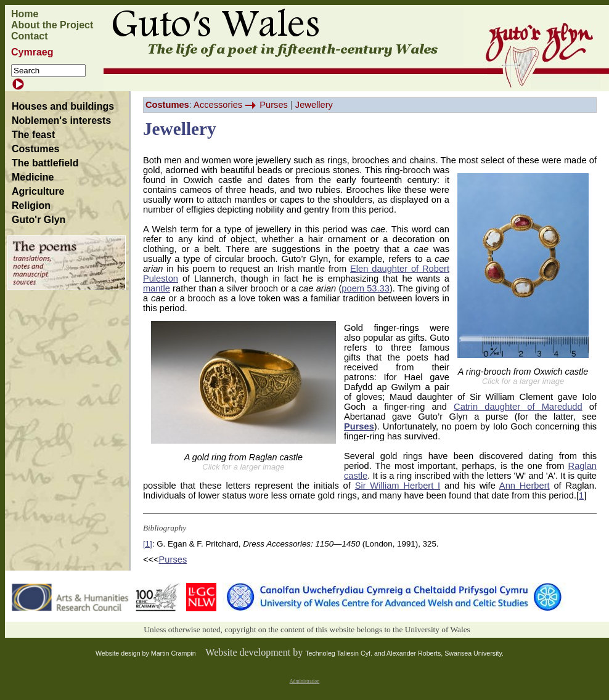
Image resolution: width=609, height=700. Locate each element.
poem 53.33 (366, 288)
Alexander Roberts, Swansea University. (445, 653)
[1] (148, 544)
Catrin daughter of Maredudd (518, 407)
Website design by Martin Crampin (146, 653)
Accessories (218, 105)
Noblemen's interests (61, 120)
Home (25, 14)
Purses (274, 105)
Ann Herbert (525, 486)
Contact (30, 36)
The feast (33, 135)
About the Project (52, 25)
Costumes (35, 149)
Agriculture (38, 191)
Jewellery (314, 105)
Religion (31, 206)
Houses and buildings (63, 106)
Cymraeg (32, 52)
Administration (304, 681)
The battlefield (45, 163)
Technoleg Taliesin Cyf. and (346, 653)
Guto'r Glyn (39, 220)
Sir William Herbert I (398, 486)
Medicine (33, 177)
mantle (157, 288)
